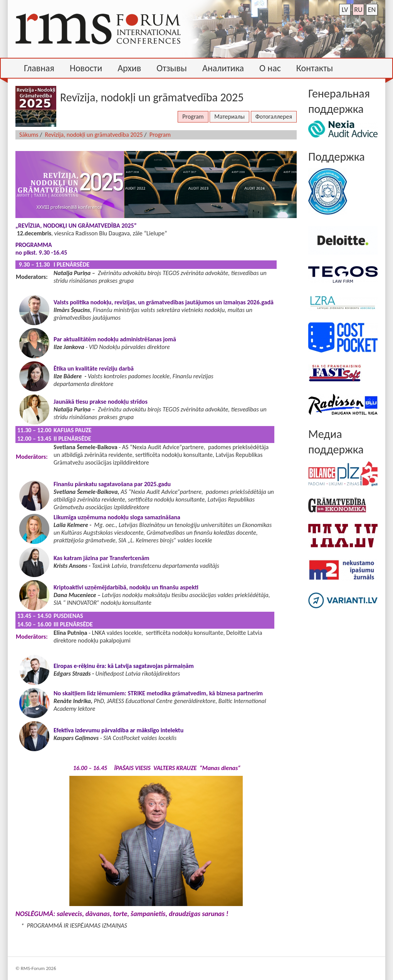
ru (358, 10)
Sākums (29, 135)
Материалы (229, 117)
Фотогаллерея (274, 117)
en (372, 10)
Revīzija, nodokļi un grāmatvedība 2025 (94, 135)
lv (345, 10)
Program (193, 117)
